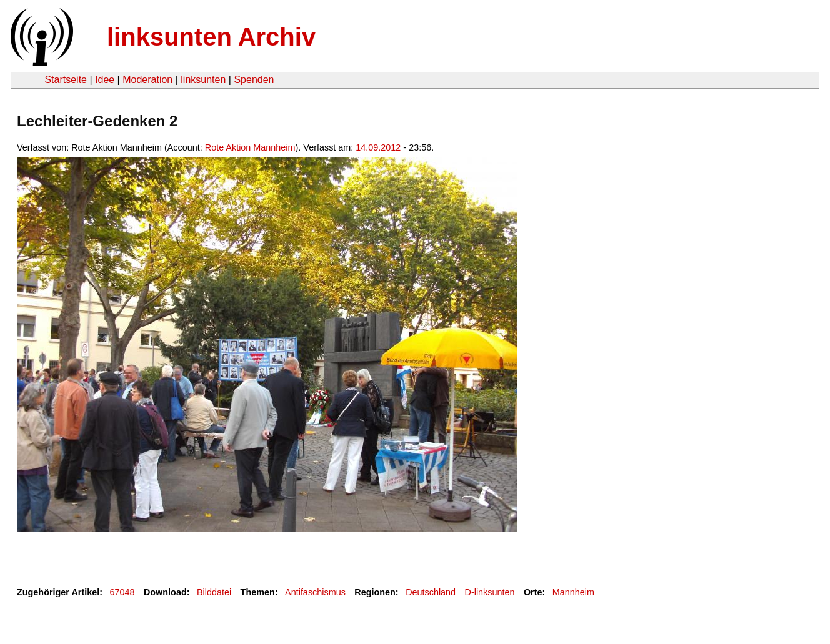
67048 (122, 592)
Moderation (147, 80)
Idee (105, 80)
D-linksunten (490, 592)
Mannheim (573, 592)
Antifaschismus (315, 592)
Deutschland (431, 592)
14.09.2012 (378, 147)
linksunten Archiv (211, 37)
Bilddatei (214, 592)
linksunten (203, 80)
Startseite (66, 80)
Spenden (254, 80)
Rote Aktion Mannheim (250, 147)
